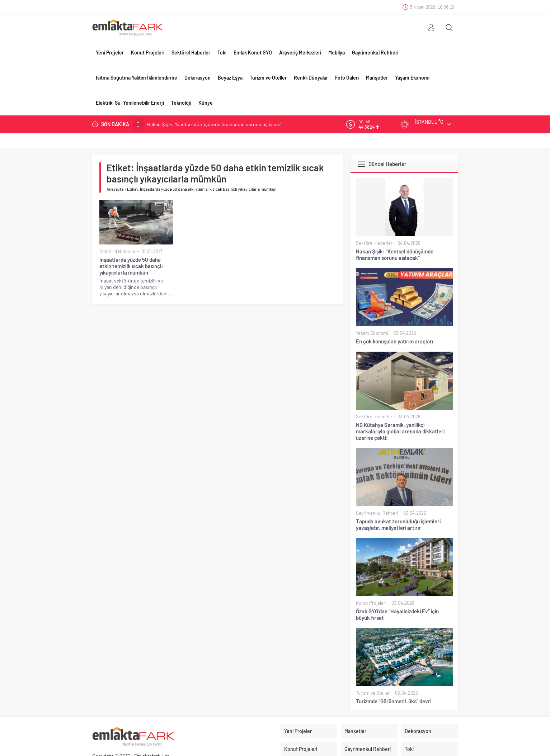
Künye (206, 103)
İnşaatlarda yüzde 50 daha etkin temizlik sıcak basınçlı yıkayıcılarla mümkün (131, 266)
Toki (222, 53)
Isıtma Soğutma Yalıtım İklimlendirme (137, 78)
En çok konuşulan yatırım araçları (394, 341)
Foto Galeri (347, 78)
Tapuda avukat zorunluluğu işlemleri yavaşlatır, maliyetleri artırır (398, 524)
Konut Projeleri (148, 53)
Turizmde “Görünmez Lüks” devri (394, 701)
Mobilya (337, 53)
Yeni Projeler (110, 53)
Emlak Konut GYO (253, 53)
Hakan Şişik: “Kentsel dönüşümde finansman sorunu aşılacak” (214, 124)
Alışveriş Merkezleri (300, 53)
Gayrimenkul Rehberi (375, 53)
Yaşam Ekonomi (412, 78)
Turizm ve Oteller (268, 78)
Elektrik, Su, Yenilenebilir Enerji (130, 103)
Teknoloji (181, 103)
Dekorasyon (198, 78)
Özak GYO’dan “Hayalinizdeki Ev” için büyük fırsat (397, 614)
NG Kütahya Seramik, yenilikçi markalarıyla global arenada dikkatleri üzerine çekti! (400, 431)
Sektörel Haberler (191, 53)
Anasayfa (115, 189)
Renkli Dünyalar (311, 78)
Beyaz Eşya (230, 78)
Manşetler (377, 78)
